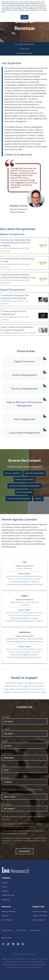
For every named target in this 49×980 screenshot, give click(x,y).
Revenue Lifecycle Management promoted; (24, 579)
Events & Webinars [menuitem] (9, 911)
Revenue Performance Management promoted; (24, 576)
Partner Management (35, 473)
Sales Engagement (24, 492)
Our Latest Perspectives (25, 44)
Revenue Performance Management (25, 486)
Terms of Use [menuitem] (21, 930)
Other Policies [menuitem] (7, 938)
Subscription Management (19, 499)
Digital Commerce (13, 473)
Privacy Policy (13, 843)
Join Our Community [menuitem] (40, 911)
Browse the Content (24, 53)
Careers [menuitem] (4, 887)
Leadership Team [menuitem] (8, 895)
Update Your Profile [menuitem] (40, 916)
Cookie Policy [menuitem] (35, 930)
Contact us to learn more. (18, 155)
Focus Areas (24, 49)
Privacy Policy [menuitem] (7, 930)
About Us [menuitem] (5, 883)
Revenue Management (25, 480)
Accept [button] (25, 17)
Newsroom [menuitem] (6, 900)
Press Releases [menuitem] (7, 920)
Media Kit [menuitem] (5, 916)
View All (38, 499)
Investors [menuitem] (5, 891)
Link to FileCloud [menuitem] (39, 920)
